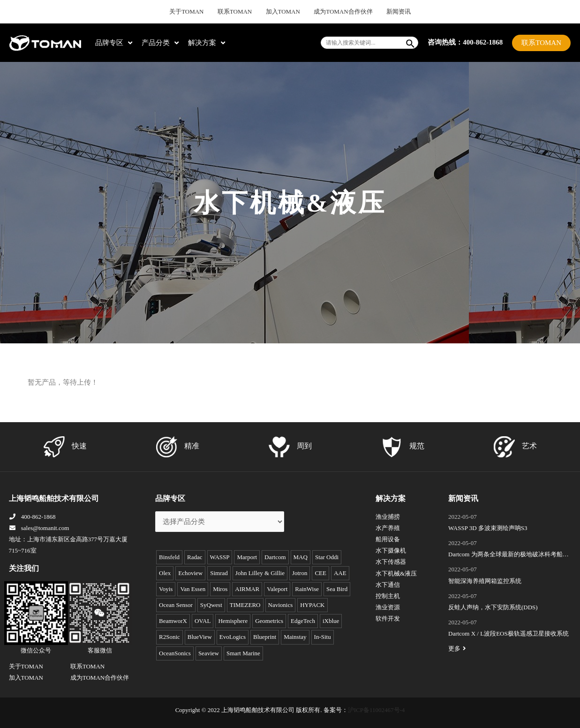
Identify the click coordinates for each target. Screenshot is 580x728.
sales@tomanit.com (39, 528)
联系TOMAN (241, 12)
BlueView (200, 637)
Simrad (219, 573)
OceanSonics (175, 653)
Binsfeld (169, 557)
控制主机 (388, 596)
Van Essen (193, 589)
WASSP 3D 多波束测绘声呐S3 (488, 528)
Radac (195, 557)
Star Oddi (327, 557)
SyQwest (211, 605)
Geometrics (269, 621)
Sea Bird (337, 589)
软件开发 (388, 618)
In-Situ (323, 637)
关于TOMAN (197, 12)
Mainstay (295, 637)
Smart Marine (243, 653)
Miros (220, 589)
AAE (340, 573)
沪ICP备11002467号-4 (377, 710)
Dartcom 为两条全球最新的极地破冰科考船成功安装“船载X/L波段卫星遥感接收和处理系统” (508, 555)
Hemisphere (233, 621)
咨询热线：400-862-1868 (465, 42)
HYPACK (312, 605)
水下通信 (388, 585)
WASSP (220, 557)
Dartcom (275, 557)
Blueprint (265, 637)
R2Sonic (169, 637)
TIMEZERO (245, 605)
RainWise (307, 589)
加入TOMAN (284, 12)
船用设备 (388, 539)
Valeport (277, 589)
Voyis (166, 589)
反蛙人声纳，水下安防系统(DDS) (493, 607)
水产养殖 (388, 528)
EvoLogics (233, 637)
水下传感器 (391, 562)
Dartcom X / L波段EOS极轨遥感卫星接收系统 (508, 633)
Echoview (190, 573)
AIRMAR (247, 589)
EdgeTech (303, 621)
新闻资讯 (387, 12)
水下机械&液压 (396, 573)
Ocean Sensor (176, 605)
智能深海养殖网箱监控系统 (485, 581)
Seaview (209, 653)
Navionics (281, 605)
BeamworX (173, 621)
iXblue (331, 621)
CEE (320, 573)
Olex (165, 573)
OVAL (203, 621)
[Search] (411, 43)
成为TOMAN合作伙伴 (338, 12)
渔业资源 (388, 607)
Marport (247, 557)
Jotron (300, 573)
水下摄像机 (391, 550)
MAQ (301, 557)
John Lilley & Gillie (260, 573)
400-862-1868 (32, 517)
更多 (458, 648)
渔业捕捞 (388, 517)
